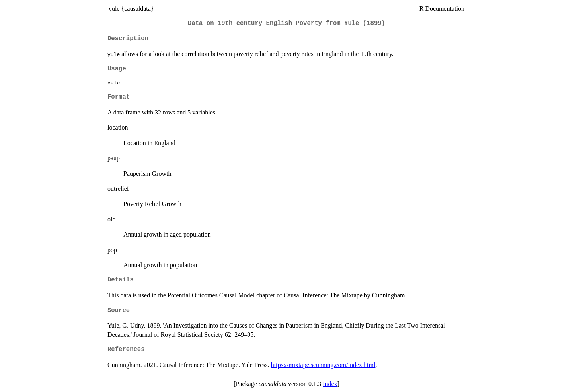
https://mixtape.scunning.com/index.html (323, 365)
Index (330, 384)
